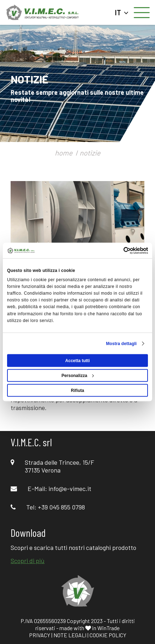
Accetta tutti (77, 360)
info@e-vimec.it (70, 489)
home (64, 153)
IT (122, 12)
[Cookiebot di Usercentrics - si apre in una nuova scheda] (117, 251)
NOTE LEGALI (70, 635)
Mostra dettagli (121, 343)
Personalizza (78, 375)
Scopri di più (28, 561)
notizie (90, 153)
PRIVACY (40, 635)
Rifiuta (77, 390)
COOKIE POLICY (108, 635)
